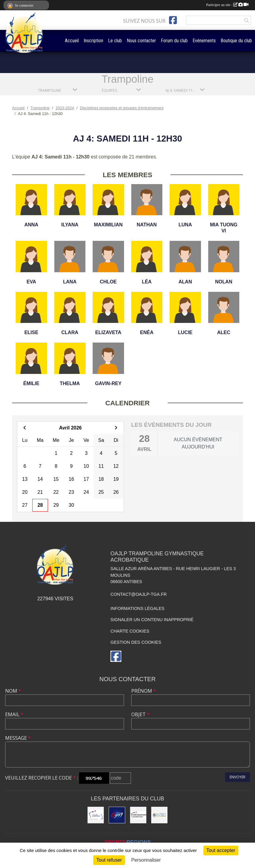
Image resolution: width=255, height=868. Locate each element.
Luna (185, 225)
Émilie (31, 383)
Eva (31, 282)
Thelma (70, 383)
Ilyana (70, 225)
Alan (185, 282)
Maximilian (108, 225)
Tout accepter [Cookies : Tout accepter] (221, 850)
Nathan (147, 225)
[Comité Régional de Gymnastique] (96, 815)
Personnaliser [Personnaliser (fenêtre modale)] (146, 860)
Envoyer (237, 777)
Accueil (72, 41)
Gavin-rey (108, 383)
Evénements (204, 41)
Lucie (185, 332)
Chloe (108, 282)
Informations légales (137, 608)
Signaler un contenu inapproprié (152, 620)
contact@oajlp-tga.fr (139, 594)
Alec (224, 332)
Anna (31, 225)
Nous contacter (141, 41)
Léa (147, 282)
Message (18, 738)
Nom (13, 691)
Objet (140, 714)
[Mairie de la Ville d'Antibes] (159, 815)
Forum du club (174, 41)
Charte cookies (130, 631)
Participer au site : (227, 5)
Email (14, 714)
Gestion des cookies (136, 642)
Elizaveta (108, 332)
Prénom (144, 691)
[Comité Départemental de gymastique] (138, 815)
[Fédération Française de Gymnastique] (117, 815)
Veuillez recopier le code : (41, 778)
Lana (70, 282)
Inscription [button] (93, 41)
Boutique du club (236, 41)
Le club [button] (115, 41)
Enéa (147, 332)
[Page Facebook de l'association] (173, 20)
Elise (31, 332)
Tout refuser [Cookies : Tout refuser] (109, 860)
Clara (70, 332)
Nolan (224, 282)
